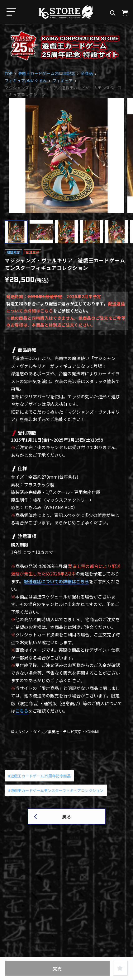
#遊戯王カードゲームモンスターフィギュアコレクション (56, 790)
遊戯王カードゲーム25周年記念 (47, 73)
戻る (67, 816)
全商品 (87, 73)
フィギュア (62, 80)
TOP (9, 73)
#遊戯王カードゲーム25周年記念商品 (39, 776)
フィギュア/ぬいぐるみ (26, 80)
